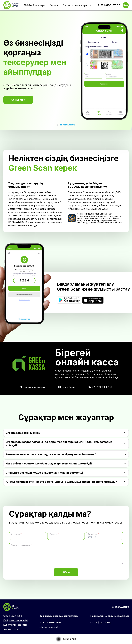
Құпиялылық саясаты (15, 625)
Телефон (94, 534)
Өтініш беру (18, 100)
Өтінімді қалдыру (35, 5)
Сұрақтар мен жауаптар (78, 5)
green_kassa (68, 387)
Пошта (54, 534)
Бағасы (54, 5)
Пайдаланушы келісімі (16, 620)
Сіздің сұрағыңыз (21, 545)
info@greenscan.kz (50, 627)
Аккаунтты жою (12, 629)
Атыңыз (16, 534)
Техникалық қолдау (34, 387)
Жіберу (66, 572)
